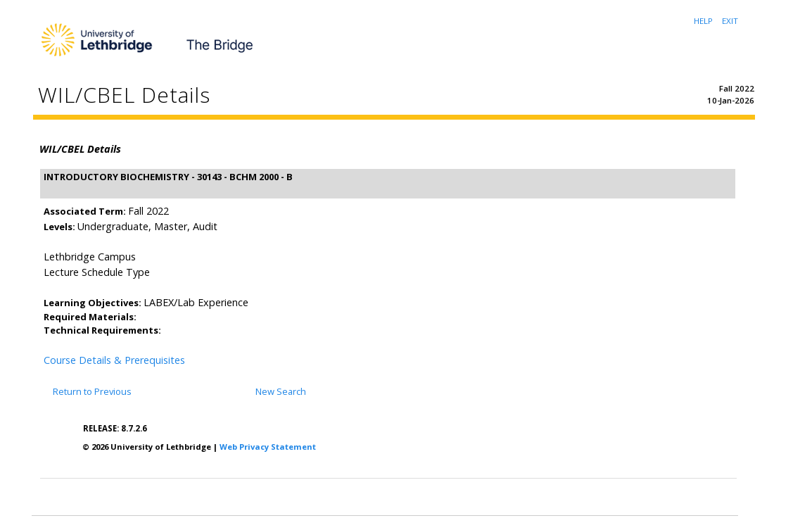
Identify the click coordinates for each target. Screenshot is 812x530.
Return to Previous (92, 391)
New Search (281, 391)
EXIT (730, 21)
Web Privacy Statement (268, 447)
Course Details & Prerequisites (114, 360)
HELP (703, 21)
